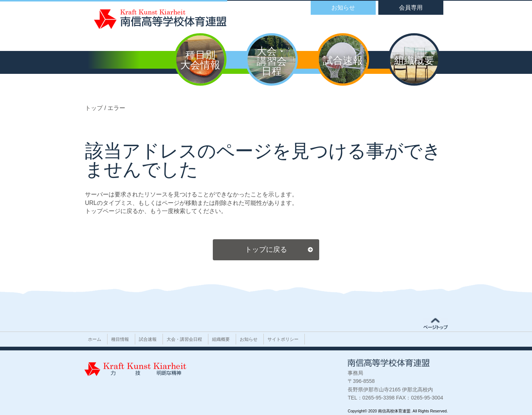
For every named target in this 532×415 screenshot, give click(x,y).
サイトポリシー (283, 339)
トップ (95, 108)
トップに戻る (266, 249)
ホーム (95, 339)
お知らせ (249, 339)
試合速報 (148, 339)
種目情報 (120, 339)
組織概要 (221, 339)
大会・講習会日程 (184, 339)
